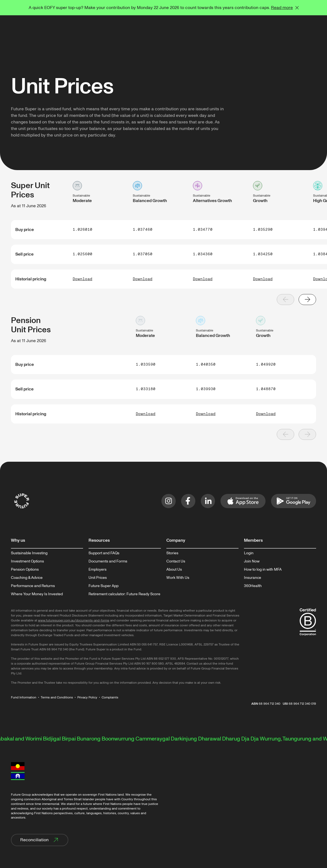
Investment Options (27, 561)
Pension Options (25, 570)
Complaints (110, 697)
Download (83, 279)
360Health (253, 586)
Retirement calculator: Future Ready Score (124, 594)
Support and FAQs (104, 553)
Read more (282, 8)
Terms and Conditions (57, 697)
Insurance (253, 578)
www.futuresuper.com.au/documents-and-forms (74, 620)
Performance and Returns (33, 586)
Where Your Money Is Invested (37, 594)
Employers (98, 570)
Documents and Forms (108, 561)
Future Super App (104, 586)
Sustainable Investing (29, 553)
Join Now (252, 561)
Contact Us (176, 561)
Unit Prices (98, 578)
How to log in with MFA (263, 570)
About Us (174, 570)
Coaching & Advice (27, 578)
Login (249, 553)
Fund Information (24, 697)
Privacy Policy (87, 697)
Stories (172, 553)
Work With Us (178, 578)
